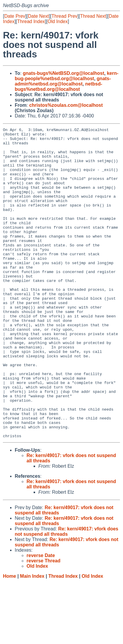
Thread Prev (65, 16)
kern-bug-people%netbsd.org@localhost (67, 76)
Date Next (38, 16)
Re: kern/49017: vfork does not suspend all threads (67, 594)
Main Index (32, 638)
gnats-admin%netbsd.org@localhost (63, 81)
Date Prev (15, 16)
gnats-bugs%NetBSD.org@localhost (63, 73)
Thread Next (93, 16)
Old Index (58, 21)
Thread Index (31, 21)
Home (9, 638)
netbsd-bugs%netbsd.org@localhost (59, 87)
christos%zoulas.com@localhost (66, 105)
